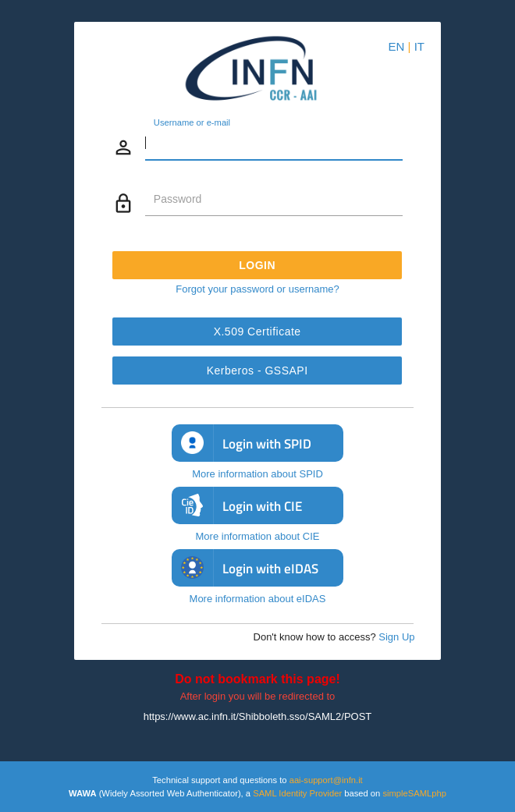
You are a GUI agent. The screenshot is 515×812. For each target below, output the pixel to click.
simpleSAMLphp (414, 793)
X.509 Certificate (257, 332)
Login (258, 265)
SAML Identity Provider (297, 793)
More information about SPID (257, 474)
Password (178, 199)
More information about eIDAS (258, 599)
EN (397, 46)
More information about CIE (258, 536)
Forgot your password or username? (257, 289)
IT (419, 46)
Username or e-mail (192, 123)
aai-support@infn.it (326, 780)
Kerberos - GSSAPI (257, 371)
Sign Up (396, 637)
